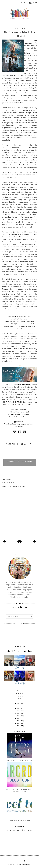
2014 (19, 718)
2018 (19, 708)
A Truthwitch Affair (10, 424)
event (25, 424)
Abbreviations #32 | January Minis (20, 461)
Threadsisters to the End (19, 412)
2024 (20, 694)
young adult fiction (19, 426)
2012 (19, 723)
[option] (20, 456)
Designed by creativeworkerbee (20, 864)
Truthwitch (12, 316)
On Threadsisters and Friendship (19, 414)
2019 (19, 706)
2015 (19, 716)
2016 (19, 713)
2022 (19, 698)
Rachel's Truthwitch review (19, 417)
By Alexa (22, 424)
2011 (19, 726)
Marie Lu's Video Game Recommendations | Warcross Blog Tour (19, 790)
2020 (19, 703)
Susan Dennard (30, 424)
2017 (19, 711)
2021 (19, 701)
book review (17, 424)
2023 (20, 696)
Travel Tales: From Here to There (19, 821)
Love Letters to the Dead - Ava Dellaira (19, 760)
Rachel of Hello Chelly (22, 385)
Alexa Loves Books (17, 861)
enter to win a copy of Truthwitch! (18, 404)
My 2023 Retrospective (19, 651)
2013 (19, 721)
